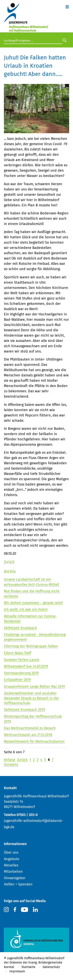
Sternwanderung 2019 (21, 673)
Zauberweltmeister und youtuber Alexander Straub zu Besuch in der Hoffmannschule (31, 698)
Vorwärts (11, 765)
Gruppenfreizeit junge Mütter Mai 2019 (34, 687)
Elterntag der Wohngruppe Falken (31, 646)
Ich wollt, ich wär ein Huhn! (26, 609)
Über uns (11, 852)
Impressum (17, 971)
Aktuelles (11, 865)
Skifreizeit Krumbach (20, 628)
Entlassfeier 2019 (17, 680)
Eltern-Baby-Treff (18, 653)
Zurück (9, 562)
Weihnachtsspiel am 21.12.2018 (28, 735)
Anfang (9, 760)
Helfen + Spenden (18, 884)
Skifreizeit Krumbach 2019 (24, 710)
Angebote (12, 859)
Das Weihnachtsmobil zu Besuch (30, 728)
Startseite (28, 967)
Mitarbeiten (13, 872)
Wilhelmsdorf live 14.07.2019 (26, 666)
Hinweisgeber (15, 878)
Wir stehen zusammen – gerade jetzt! (33, 603)
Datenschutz (51, 967)
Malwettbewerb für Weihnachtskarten (34, 741)
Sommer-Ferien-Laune (22, 660)
